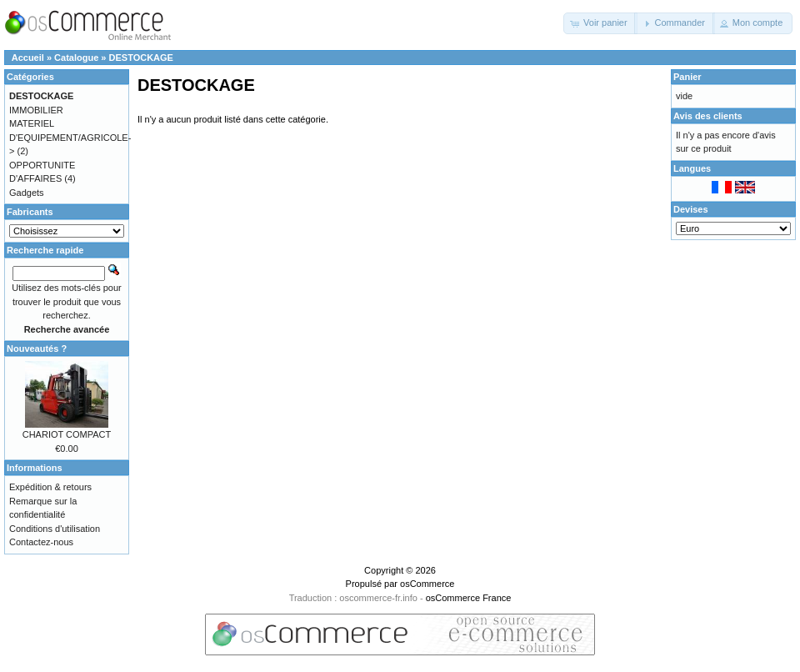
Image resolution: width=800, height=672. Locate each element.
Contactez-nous (41, 542)
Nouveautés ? (37, 349)
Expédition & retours (50, 487)
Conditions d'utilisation (55, 529)
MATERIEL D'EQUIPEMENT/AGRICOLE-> (70, 137)
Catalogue (76, 58)
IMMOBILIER (36, 110)
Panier (687, 77)
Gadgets (27, 193)
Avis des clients (708, 116)
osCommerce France (469, 598)
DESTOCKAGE (141, 58)
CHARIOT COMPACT (67, 434)
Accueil (28, 58)
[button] (600, 23)
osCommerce (427, 584)
